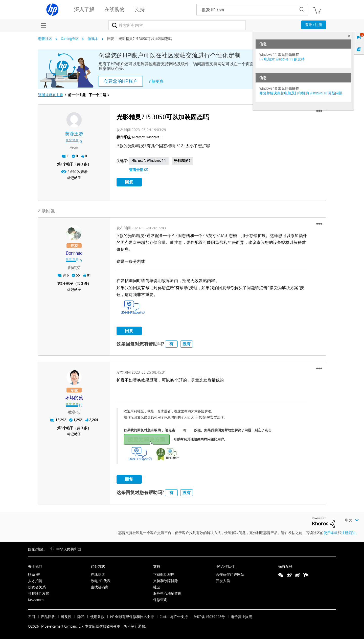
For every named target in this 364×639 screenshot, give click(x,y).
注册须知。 (350, 532)
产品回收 (48, 616)
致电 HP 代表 (101, 581)
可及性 (66, 616)
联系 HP (34, 574)
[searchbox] (247, 10)
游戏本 (93, 39)
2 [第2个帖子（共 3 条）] (62, 283)
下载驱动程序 (164, 574)
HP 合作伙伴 (225, 566)
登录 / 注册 (314, 25)
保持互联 (285, 566)
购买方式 (98, 566)
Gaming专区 (70, 39)
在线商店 (98, 574)
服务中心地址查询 (167, 593)
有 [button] (171, 344)
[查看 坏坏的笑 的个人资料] (74, 398)
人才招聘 (35, 581)
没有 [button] (187, 344)
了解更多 (156, 81)
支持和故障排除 (166, 581)
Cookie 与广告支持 (174, 616)
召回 (32, 616)
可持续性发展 (39, 593)
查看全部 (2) (139, 170)
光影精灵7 (182, 161)
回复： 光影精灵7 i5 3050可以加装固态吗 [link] (140, 39)
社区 (157, 587)
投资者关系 (37, 587)
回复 (129, 182)
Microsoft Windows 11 (149, 161)
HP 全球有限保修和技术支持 (132, 616)
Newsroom (36, 599)
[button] (319, 111)
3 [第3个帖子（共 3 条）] (62, 428)
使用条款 (331, 532)
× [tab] (349, 36)
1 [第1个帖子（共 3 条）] (62, 164)
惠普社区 (45, 39)
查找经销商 (100, 587)
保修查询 (160, 599)
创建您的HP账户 (121, 81)
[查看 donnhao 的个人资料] (74, 253)
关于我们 (35, 566)
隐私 (81, 616)
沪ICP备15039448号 (209, 616)
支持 (157, 566)
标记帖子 (74, 178)
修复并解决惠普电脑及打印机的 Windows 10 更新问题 (301, 93)
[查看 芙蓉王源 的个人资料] (74, 134)
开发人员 (223, 581)
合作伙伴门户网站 (230, 574)
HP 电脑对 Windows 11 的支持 (282, 59)
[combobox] (177, 25)
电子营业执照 (241, 616)
